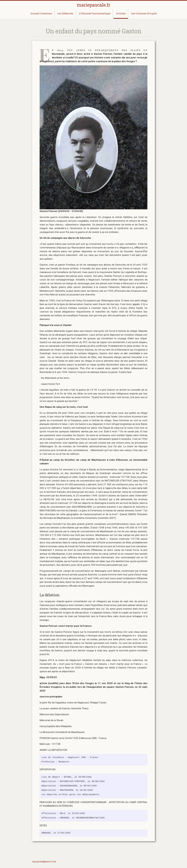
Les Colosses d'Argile (144, 13)
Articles (121, 13)
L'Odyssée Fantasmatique (95, 13)
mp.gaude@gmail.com (44, 861)
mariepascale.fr (94, 5)
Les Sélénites (65, 13)
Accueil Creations (41, 13)
